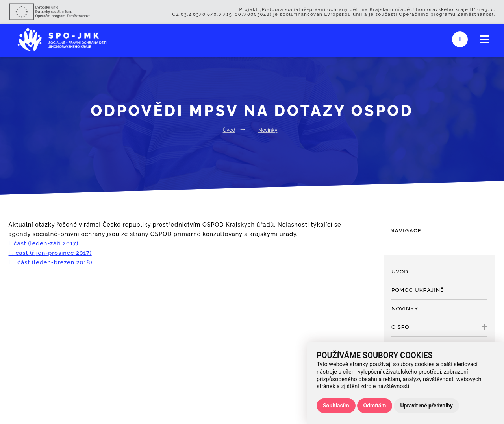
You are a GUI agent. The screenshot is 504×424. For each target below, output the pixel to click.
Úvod (229, 130)
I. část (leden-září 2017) (44, 243)
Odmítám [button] (375, 406)
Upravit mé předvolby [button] (426, 406)
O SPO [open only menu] (439, 327)
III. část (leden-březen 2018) (51, 262)
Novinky (268, 130)
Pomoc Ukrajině (418, 290)
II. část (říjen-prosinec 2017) (50, 253)
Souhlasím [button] (336, 406)
